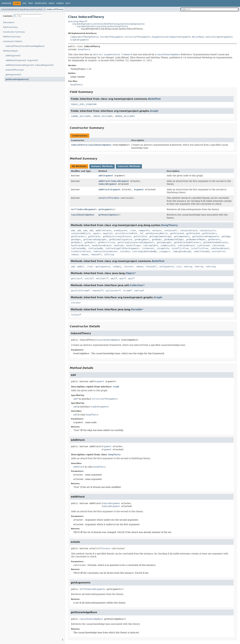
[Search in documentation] (209, 9)
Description (9, 22)
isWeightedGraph (182, 251)
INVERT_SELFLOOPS (103, 116)
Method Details (11, 51)
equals (97, 233)
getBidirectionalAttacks (117, 236)
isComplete (163, 248)
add (100, 176)
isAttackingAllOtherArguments (122, 248)
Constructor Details (13, 41)
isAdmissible (168, 245)
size (179, 267)
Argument (121, 24)
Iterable (105, 37)
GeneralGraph (213, 37)
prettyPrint (219, 251)
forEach (75, 315)
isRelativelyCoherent (105, 251)
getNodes (157, 239)
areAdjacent (121, 230)
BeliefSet (154, 99)
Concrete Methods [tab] (129, 166)
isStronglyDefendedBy (144, 251)
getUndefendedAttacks (216, 242)
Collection (131, 37)
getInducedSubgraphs (95, 239)
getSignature (103, 267)
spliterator (112, 291)
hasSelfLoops (133, 245)
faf (141, 233)
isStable (125, 251)
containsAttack (189, 230)
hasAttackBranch (80, 245)
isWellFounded (201, 251)
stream (127, 291)
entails (103, 198)
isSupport (165, 251)
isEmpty (117, 267)
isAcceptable (151, 245)
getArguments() (13, 75)
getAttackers (209, 233)
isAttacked (203, 245)
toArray (188, 267)
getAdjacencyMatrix (157, 233)
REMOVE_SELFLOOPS (125, 116)
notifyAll (101, 278)
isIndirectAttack (81, 251)
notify (88, 278)
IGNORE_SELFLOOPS (81, 116)
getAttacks (94, 236)
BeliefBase (198, 37)
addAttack (104, 181)
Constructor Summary (14, 32)
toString (109, 254)
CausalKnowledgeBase (100, 145)
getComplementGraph (160, 236)
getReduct (77, 242)
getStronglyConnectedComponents (136, 242)
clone (133, 230)
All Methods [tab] (79, 166)
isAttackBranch (186, 245)
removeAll (96, 254)
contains (157, 230)
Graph (73, 40)
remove (75, 254)
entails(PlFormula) (15, 70)
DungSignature (135, 24)
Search (60, 3)
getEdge (226, 236)
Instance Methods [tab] (102, 166)
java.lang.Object (77, 21)
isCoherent (148, 248)
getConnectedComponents (206, 236)
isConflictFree (180, 248)
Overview (6, 3)
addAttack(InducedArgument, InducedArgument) (30, 65)
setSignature (167, 267)
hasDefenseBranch (102, 245)
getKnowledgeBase (108, 215)
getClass (76, 278)
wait (113, 278)
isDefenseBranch (220, 248)
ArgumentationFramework (165, 37)
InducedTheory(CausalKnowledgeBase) (25, 46)
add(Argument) (13, 56)
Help (68, 3)
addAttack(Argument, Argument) (22, 60)
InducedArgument (120, 181)
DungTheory (91, 37)
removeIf (97, 291)
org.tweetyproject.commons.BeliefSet (93, 24)
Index (52, 3)
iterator (129, 267)
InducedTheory (55, 9)
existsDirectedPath (126, 233)
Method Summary (12, 37)
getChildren (140, 236)
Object (130, 273)
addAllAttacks (103, 230)
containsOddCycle (81, 233)
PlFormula (114, 198)
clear (90, 267)
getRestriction (107, 242)
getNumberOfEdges (174, 239)
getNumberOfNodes (196, 239)
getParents (214, 239)
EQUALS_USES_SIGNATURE (84, 104)
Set (73, 209)
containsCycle (208, 230)
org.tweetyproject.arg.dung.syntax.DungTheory (102, 26)
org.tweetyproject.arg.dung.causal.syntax (22, 9)
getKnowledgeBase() (17, 79)
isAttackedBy (78, 248)
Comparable (77, 37)
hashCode (119, 245)
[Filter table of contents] (28, 16)
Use (24, 3)
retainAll (151, 267)
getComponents (182, 236)
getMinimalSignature (121, 239)
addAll (81, 267)
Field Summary (10, 27)
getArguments (106, 209)
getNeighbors (142, 239)
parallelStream (80, 291)
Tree (31, 3)
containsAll (171, 230)
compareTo (144, 230)
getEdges (76, 239)
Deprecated (41, 3)
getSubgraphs (164, 242)
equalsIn (108, 233)
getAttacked (177, 233)
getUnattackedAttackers (187, 242)
